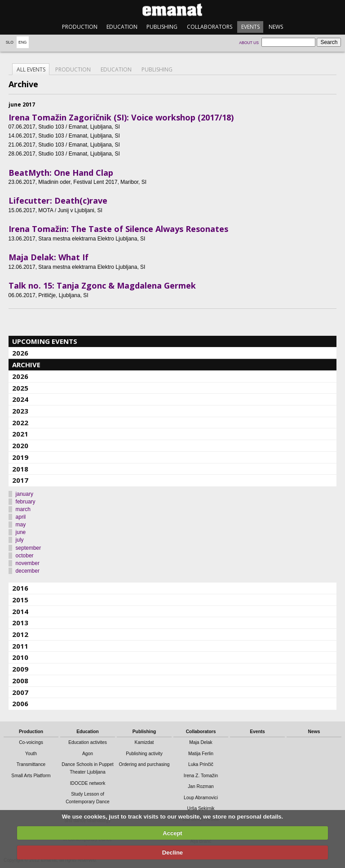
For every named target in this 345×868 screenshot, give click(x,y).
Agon (88, 754)
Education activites (88, 742)
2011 (20, 646)
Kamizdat (144, 742)
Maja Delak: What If (49, 257)
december (28, 571)
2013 (20, 623)
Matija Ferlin (201, 754)
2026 (20, 353)
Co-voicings (31, 742)
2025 (20, 388)
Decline (172, 852)
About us (249, 43)
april (21, 517)
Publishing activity (144, 754)
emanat (172, 10)
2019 (20, 457)
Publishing (162, 27)
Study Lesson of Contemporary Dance (88, 798)
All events (31, 69)
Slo (10, 42)
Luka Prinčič (201, 764)
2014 (20, 611)
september (29, 548)
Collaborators (210, 27)
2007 (20, 692)
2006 (20, 703)
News (276, 27)
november (28, 563)
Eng (23, 42)
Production (80, 27)
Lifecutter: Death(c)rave (58, 200)
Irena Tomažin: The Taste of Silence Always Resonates (118, 229)
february (26, 502)
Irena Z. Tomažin (201, 776)
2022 (20, 423)
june (21, 532)
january (24, 494)
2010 (20, 657)
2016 (20, 588)
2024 (20, 399)
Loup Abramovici (201, 798)
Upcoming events (45, 341)
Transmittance (31, 764)
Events (250, 27)
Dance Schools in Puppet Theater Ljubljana (87, 768)
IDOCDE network (88, 783)
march (23, 509)
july (20, 540)
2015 (20, 600)
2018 (20, 469)
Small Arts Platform (31, 776)
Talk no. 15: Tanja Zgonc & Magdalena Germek (102, 285)
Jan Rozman (201, 786)
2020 (20, 445)
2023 (20, 411)
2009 (20, 669)
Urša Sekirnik (201, 808)
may (21, 525)
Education (122, 27)
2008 (20, 681)
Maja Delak (201, 742)
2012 (20, 634)
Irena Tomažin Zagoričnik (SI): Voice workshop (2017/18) (121, 117)
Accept (172, 833)
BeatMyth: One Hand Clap (61, 173)
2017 (20, 480)
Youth (31, 754)
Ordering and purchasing (144, 764)
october (25, 556)
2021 (20, 434)
